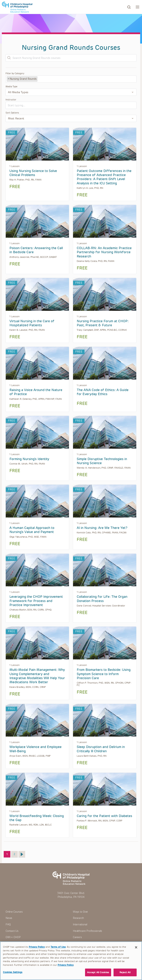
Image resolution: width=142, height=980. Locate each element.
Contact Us (12, 931)
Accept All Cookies (98, 974)
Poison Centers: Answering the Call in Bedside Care (36, 250)
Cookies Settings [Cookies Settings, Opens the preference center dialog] (13, 974)
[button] (137, 7)
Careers (77, 937)
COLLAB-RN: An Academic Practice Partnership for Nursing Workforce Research (104, 252)
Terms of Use (58, 949)
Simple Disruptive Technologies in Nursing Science (102, 461)
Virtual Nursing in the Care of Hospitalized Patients (32, 323)
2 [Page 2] (16, 853)
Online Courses (14, 912)
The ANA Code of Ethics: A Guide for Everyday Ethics (103, 392)
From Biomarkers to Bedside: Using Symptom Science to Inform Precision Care (104, 674)
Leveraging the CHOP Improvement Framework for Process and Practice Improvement (36, 601)
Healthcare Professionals (87, 931)
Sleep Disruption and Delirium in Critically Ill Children (101, 749)
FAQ (8, 925)
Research (78, 918)
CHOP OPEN (17, 7)
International (80, 925)
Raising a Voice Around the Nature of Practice (36, 392)
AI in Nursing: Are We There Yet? (102, 528)
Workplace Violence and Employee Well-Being (35, 749)
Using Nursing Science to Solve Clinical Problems (33, 173)
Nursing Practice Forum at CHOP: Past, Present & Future (103, 323)
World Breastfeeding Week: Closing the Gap (37, 818)
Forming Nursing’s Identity (29, 459)
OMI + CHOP (13, 937)
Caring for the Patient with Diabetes (104, 816)
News (9, 918)
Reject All (125, 974)
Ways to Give (80, 912)
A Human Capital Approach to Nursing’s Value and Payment (32, 530)
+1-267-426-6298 (26, 943)
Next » (22, 854)
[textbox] (52, 79)
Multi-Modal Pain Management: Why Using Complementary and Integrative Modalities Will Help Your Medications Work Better (37, 676)
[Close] (136, 949)
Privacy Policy (37, 949)
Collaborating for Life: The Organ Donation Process (102, 599)
